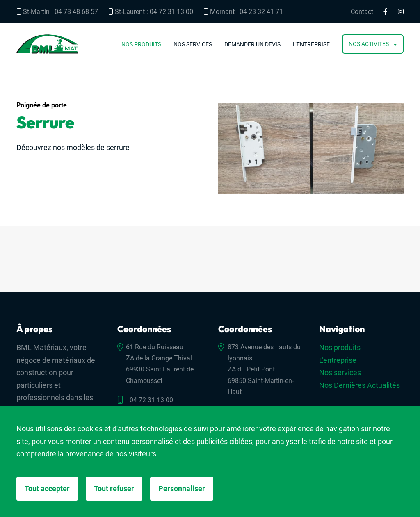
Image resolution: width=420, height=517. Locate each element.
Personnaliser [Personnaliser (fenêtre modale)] (182, 489)
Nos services (193, 44)
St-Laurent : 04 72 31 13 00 (151, 12)
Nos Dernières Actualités (360, 385)
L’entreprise (311, 44)
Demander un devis (252, 44)
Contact (362, 12)
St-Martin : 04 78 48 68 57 (57, 12)
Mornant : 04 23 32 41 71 (243, 12)
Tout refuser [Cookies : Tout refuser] (114, 489)
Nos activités (369, 44)
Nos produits (141, 44)
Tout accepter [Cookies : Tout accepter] (47, 489)
